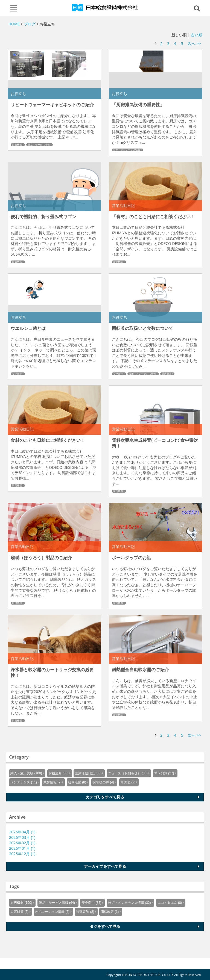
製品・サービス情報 (39, 145)
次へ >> (194, 44)
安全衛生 (17, 374)
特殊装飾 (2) (85, 912)
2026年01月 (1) (22, 848)
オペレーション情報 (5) (52, 912)
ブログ (30, 24)
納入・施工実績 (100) (26, 773)
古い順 (197, 35)
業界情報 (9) (52, 782)
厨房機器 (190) (21, 903)
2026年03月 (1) (22, 837)
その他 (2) (128, 782)
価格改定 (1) (110, 912)
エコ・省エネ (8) (170, 903)
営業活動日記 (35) (88, 773)
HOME (14, 24)
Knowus (105, 7)
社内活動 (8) (77, 782)
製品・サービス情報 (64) (57, 903)
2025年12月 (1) (22, 854)
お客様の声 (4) (103, 782)
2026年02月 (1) (22, 843)
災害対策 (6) (19, 912)
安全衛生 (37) (91, 903)
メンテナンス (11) (24, 782)
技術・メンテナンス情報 (127, 150)
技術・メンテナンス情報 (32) (129, 903)
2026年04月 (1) (22, 832)
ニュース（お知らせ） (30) (128, 773)
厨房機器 (17, 145)
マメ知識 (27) (164, 773)
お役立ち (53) (59, 773)
